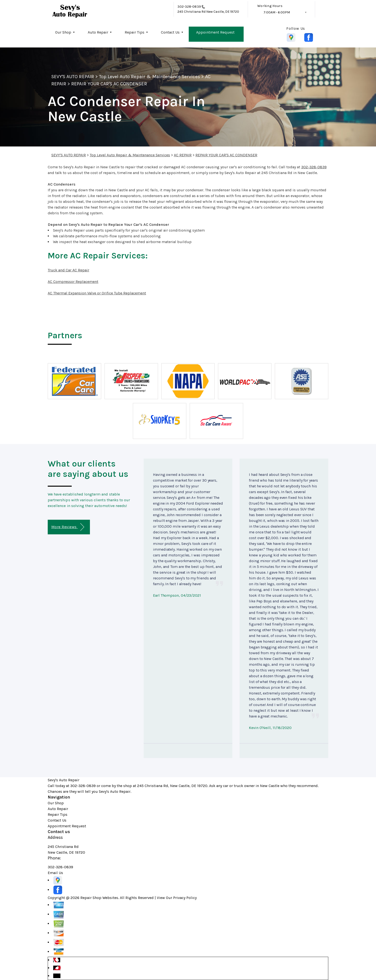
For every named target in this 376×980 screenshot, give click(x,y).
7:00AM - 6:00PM (277, 12)
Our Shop (63, 32)
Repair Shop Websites (99, 898)
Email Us (55, 873)
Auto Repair (98, 32)
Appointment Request (215, 32)
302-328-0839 (189, 7)
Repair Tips (135, 32)
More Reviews (68, 527)
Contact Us (170, 32)
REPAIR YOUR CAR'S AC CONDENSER (109, 84)
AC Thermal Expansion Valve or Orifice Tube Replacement (97, 293)
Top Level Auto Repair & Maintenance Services (150, 77)
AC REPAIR (183, 155)
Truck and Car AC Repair (68, 270)
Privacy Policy (185, 898)
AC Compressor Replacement (73, 282)
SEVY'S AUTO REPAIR (73, 77)
